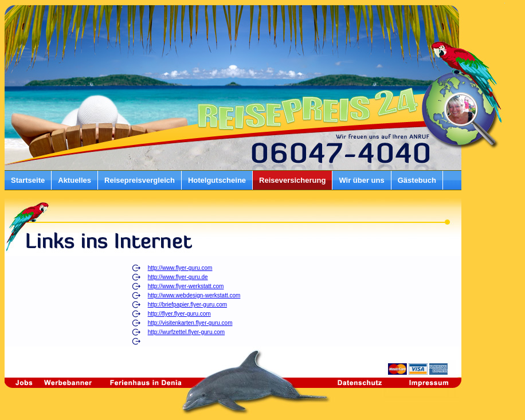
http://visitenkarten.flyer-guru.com (190, 323)
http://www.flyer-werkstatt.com (186, 286)
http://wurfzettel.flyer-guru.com (187, 332)
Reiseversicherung (292, 180)
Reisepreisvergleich (140, 180)
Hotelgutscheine (217, 180)
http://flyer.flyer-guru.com (179, 314)
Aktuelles (75, 180)
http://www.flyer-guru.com (180, 268)
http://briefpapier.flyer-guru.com (187, 305)
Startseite (28, 180)
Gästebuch (417, 180)
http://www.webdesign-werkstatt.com (194, 295)
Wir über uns (361, 180)
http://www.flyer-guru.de (178, 277)
